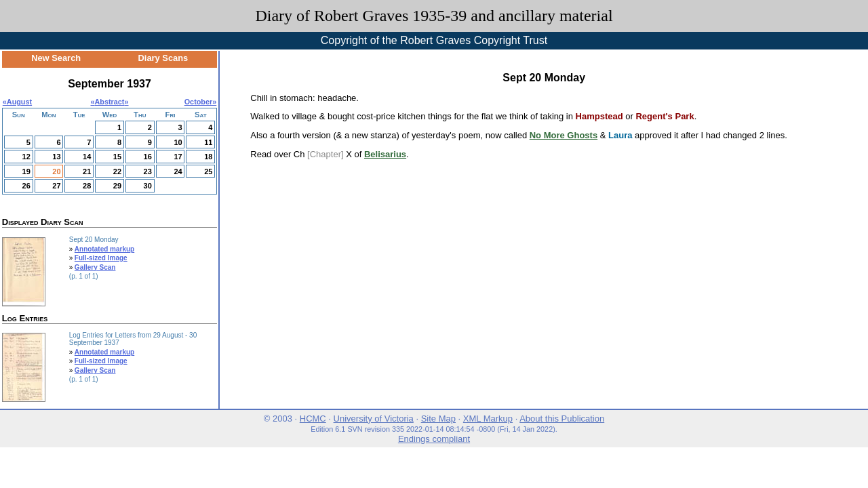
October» (201, 102)
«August (17, 102)
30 (148, 186)
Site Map (438, 419)
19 (26, 171)
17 (178, 157)
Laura (620, 135)
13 (56, 157)
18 (208, 157)
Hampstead (599, 116)
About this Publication (562, 419)
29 (117, 186)
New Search (56, 58)
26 (26, 186)
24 (178, 171)
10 (178, 142)
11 (208, 142)
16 (148, 157)
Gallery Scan (95, 267)
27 (56, 186)
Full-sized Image (101, 258)
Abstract (110, 102)
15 (117, 157)
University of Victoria (374, 419)
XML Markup (488, 419)
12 (26, 157)
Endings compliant (434, 439)
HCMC (313, 419)
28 (87, 186)
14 (87, 157)
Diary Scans (163, 58)
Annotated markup (104, 249)
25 (208, 171)
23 (148, 171)
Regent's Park (665, 116)
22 (117, 171)
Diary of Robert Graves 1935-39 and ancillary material (434, 16)
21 (87, 171)
